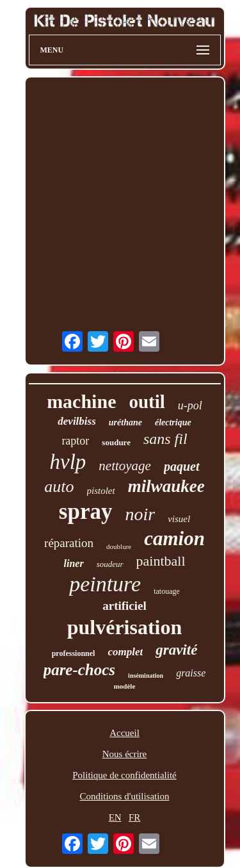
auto (59, 487)
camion (174, 538)
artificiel (124, 606)
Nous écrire (125, 754)
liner (74, 563)
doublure (119, 546)
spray (86, 512)
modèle (125, 686)
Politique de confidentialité (124, 775)
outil (147, 402)
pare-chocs (79, 670)
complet (125, 652)
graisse (191, 673)
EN (115, 817)
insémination (146, 676)
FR (134, 817)
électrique (173, 422)
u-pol (190, 405)
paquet (182, 466)
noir (140, 514)
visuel (179, 519)
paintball (161, 561)
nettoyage (125, 466)
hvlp (68, 462)
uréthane (125, 422)
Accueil (124, 733)
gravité (176, 650)
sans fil (165, 439)
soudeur (110, 564)
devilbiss (77, 421)
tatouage (167, 591)
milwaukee (166, 486)
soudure (116, 442)
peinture (105, 584)
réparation (69, 543)
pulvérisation (125, 627)
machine (81, 401)
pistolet (101, 491)
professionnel (74, 653)
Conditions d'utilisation (125, 796)
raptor (75, 441)
